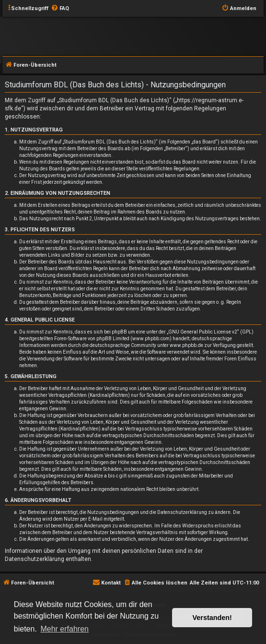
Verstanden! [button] (212, 618)
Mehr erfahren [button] (64, 629)
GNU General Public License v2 (203, 332)
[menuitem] (60, 9)
